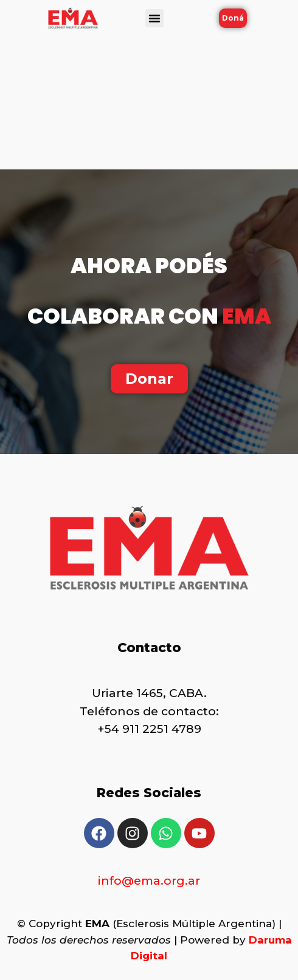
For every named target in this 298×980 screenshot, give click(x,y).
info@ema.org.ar (149, 881)
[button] (154, 18)
